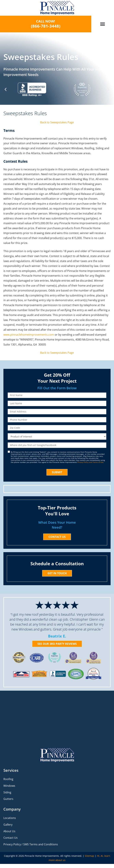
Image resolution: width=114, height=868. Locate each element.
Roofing (8, 779)
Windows (9, 786)
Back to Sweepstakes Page (57, 122)
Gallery (8, 825)
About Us (9, 831)
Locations (10, 818)
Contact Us (11, 838)
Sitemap (89, 856)
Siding (7, 792)
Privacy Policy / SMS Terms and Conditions (31, 844)
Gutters (8, 799)
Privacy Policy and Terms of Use (90, 462)
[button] (103, 24)
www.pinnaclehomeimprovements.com (29, 335)
